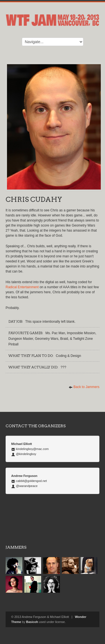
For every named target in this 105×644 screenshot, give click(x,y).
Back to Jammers (84, 387)
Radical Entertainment (22, 287)
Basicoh (32, 622)
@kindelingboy (26, 454)
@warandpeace (27, 486)
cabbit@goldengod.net (31, 481)
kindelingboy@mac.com (32, 449)
